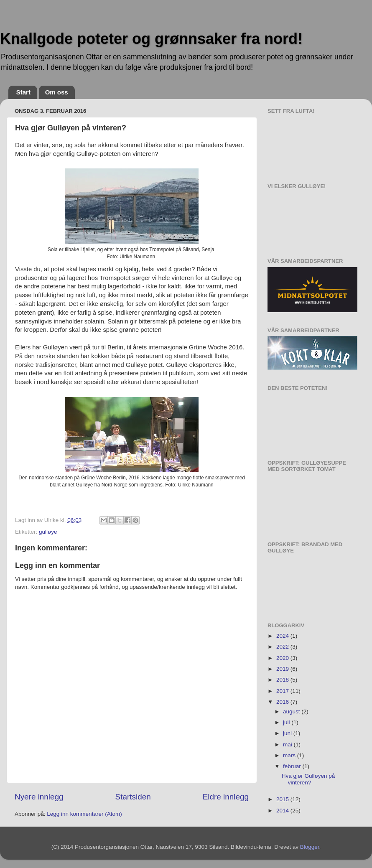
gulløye (48, 532)
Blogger (310, 847)
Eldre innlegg (226, 797)
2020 (283, 658)
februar (293, 766)
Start (23, 92)
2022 (283, 647)
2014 (283, 811)
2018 (283, 680)
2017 (283, 691)
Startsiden (133, 797)
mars (290, 755)
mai (288, 745)
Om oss (57, 92)
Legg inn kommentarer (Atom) (84, 814)
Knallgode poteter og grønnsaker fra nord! (151, 39)
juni (288, 733)
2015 (283, 799)
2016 (283, 702)
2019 (283, 669)
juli (287, 722)
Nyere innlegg (39, 797)
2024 (283, 636)
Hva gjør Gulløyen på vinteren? (308, 779)
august (292, 711)
